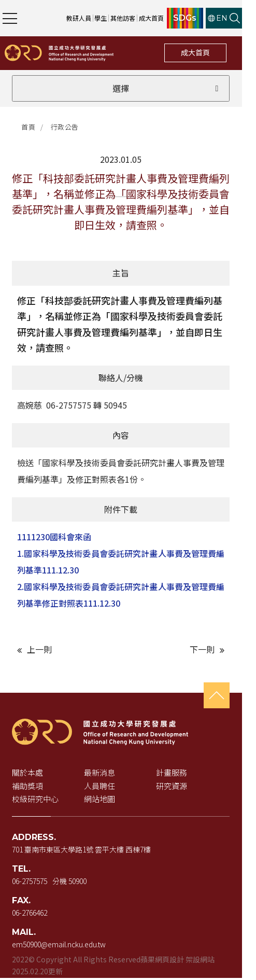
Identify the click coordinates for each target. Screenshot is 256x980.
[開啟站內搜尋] (249, 18)
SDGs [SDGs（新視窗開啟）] (199, 18)
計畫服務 (180, 774)
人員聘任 (104, 788)
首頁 (30, 127)
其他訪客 (137, 18)
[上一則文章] (70, 652)
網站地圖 (104, 801)
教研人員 (93, 18)
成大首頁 (209, 52)
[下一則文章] (186, 652)
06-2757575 (31, 883)
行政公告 (66, 127)
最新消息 (104, 774)
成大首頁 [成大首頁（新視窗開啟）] (165, 18)
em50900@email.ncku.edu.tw (60, 946)
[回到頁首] (230, 697)
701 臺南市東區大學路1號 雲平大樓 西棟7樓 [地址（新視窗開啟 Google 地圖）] (82, 851)
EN (232, 18)
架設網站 (201, 961)
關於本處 (29, 774)
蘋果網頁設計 (163, 961)
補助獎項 (29, 788)
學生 (115, 18)
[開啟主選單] (10, 18)
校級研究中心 (36, 801)
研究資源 (180, 788)
